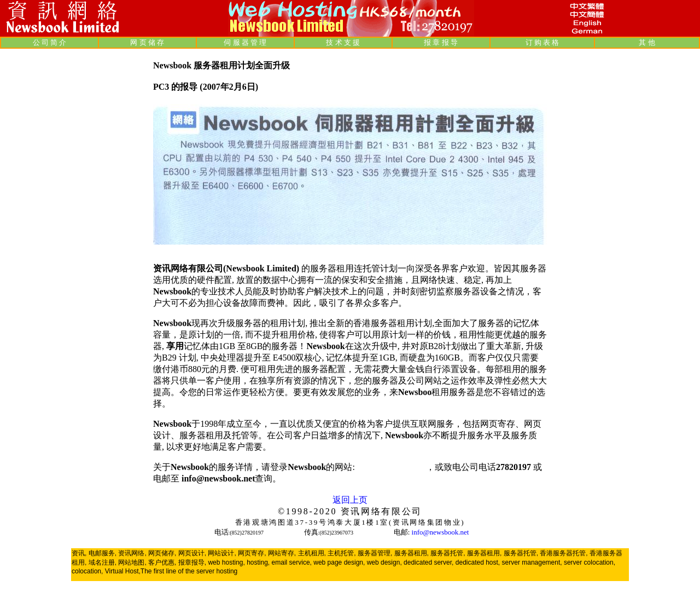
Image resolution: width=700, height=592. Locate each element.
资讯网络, (132, 553)
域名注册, (103, 562)
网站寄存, (282, 553)
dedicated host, (478, 562)
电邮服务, (103, 553)
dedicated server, (428, 562)
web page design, (339, 562)
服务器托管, (448, 553)
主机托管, (342, 553)
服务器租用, (412, 553)
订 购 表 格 (542, 42)
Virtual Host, (123, 571)
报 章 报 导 (441, 42)
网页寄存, (252, 553)
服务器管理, (375, 553)
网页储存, (162, 553)
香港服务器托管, (564, 553)
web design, (384, 562)
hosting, (258, 562)
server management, (533, 562)
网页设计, (192, 553)
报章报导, (192, 562)
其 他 (647, 42)
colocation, (87, 571)
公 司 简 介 (50, 42)
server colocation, (590, 562)
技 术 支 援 (343, 42)
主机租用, (312, 553)
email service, (292, 562)
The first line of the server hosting (189, 571)
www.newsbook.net (392, 467)
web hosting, (226, 562)
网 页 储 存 (147, 42)
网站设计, (222, 553)
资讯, (79, 553)
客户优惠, (162, 562)
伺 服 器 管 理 (245, 42)
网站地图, (132, 562)
